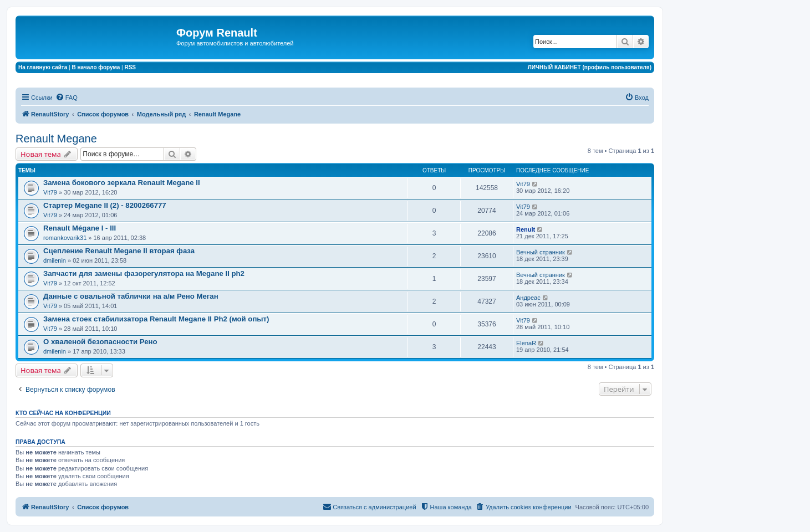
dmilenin (55, 260)
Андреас (528, 298)
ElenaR (526, 343)
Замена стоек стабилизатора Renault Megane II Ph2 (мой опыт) (156, 319)
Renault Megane (56, 139)
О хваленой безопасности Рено (100, 342)
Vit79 (50, 192)
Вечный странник (541, 252)
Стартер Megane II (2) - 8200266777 (105, 205)
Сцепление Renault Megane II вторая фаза (119, 251)
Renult (526, 229)
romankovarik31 (65, 238)
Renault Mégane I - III (80, 228)
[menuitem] (67, 98)
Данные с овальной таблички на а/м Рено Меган (131, 296)
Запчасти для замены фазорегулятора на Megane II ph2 (144, 273)
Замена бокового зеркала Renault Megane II (122, 183)
